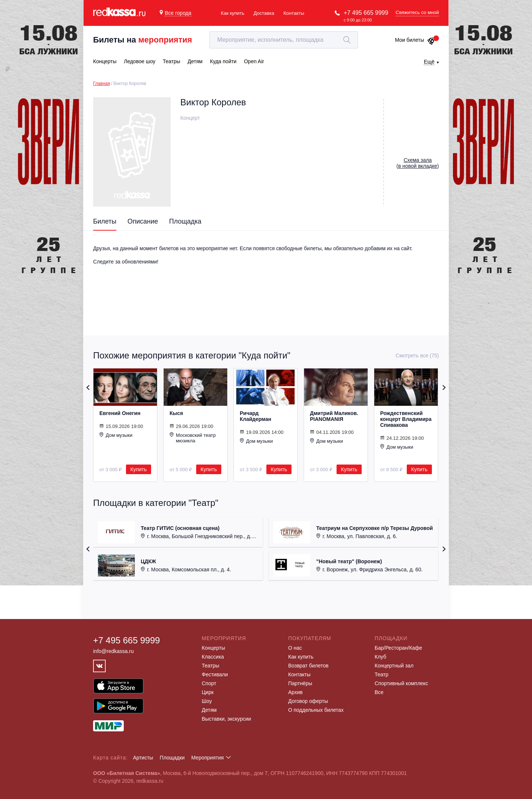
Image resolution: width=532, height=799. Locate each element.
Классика (213, 657)
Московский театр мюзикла (193, 438)
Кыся (176, 413)
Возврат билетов (308, 666)
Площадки (172, 758)
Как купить (233, 13)
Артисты (143, 758)
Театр (381, 674)
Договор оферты (308, 701)
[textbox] (284, 40)
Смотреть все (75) (417, 356)
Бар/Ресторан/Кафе (398, 648)
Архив (295, 692)
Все (379, 692)
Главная (102, 84)
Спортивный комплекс (401, 683)
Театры (210, 666)
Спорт (209, 683)
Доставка (264, 13)
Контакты (294, 13)
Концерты (213, 648)
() (418, 163)
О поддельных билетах (316, 710)
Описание (143, 221)
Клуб (381, 657)
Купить (139, 469)
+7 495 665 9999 (366, 13)
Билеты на (143, 40)
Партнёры (300, 683)
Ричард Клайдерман (255, 416)
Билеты (105, 221)
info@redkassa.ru (113, 651)
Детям (209, 710)
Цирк (208, 692)
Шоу (207, 701)
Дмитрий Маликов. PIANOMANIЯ (334, 416)
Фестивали (215, 674)
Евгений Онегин (120, 413)
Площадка (185, 221)
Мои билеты (415, 40)
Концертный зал (394, 666)
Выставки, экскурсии (226, 719)
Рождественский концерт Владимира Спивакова (406, 419)
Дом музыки (116, 435)
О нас (295, 648)
